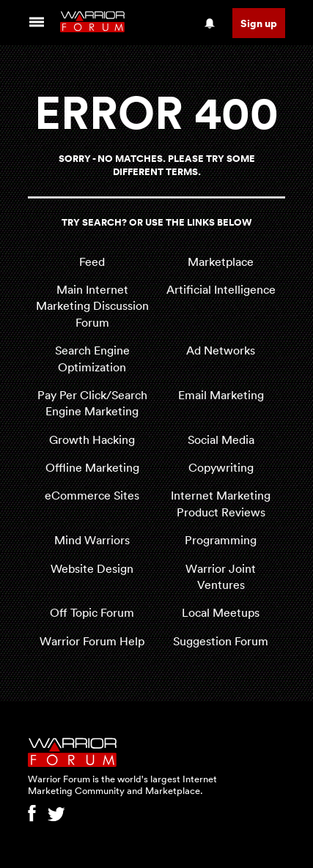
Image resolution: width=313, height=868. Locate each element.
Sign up (259, 23)
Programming (221, 540)
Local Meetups (221, 612)
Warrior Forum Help (92, 641)
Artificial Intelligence (221, 289)
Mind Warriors (92, 540)
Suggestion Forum (221, 641)
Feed (92, 261)
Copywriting (221, 467)
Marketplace (221, 261)
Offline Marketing (92, 467)
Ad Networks (221, 350)
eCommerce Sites (92, 495)
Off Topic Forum (92, 612)
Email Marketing (221, 395)
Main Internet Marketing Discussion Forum (92, 306)
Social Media (221, 439)
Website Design (92, 568)
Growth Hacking (92, 439)
